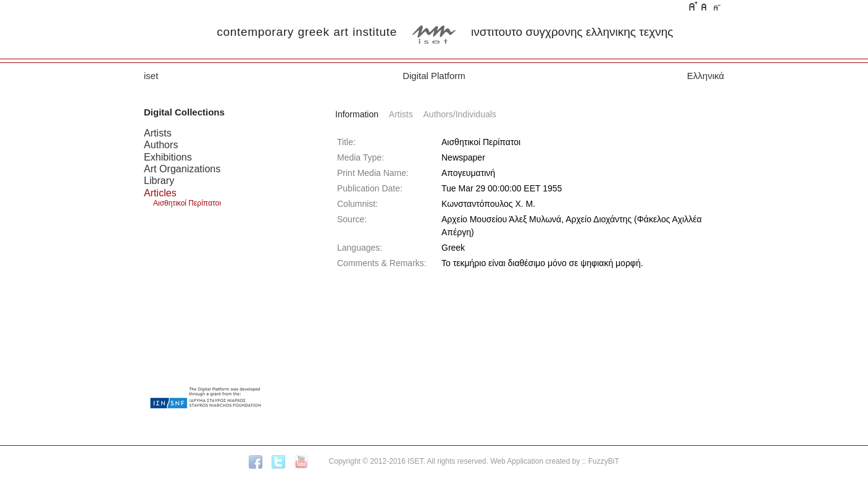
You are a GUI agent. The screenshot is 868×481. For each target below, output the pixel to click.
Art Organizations (182, 169)
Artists (158, 133)
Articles (160, 193)
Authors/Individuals (460, 114)
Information (357, 114)
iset (151, 76)
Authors (161, 144)
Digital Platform (434, 76)
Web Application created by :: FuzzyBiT (555, 461)
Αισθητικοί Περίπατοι (187, 203)
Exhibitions (168, 157)
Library (159, 180)
